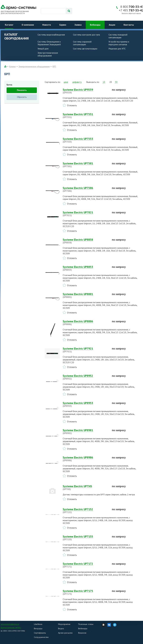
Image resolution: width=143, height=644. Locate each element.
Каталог (9, 25)
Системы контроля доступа (86, 35)
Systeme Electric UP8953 (86, 404)
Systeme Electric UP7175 (86, 592)
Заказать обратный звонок (131, 13)
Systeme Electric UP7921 (86, 350)
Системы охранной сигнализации (82, 43)
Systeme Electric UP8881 (86, 295)
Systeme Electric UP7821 (86, 214)
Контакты (129, 25)
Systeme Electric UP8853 (86, 268)
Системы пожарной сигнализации (118, 36)
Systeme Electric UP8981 (86, 432)
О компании (28, 25)
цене (66, 82)
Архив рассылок (65, 633)
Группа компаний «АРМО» (11, 627)
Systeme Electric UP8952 (86, 377)
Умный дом (43, 49)
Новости (47, 25)
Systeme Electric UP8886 (86, 323)
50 (116, 82)
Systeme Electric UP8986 (86, 459)
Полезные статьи (86, 624)
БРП (54, 66)
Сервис (63, 25)
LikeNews (38, 624)
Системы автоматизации (85, 49)
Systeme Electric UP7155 (86, 538)
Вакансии (82, 633)
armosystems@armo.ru (10, 624)
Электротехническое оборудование (48, 54)
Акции (112, 25)
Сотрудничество (41, 637)
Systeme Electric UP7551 (86, 116)
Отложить (72, 105)
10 (104, 82)
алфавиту (77, 82)
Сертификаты (40, 633)
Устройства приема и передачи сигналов (119, 43)
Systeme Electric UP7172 (86, 565)
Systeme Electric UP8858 (86, 241)
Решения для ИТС (117, 49)
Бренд (9, 85)
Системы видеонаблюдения (51, 35)
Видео (61, 629)
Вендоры (38, 629)
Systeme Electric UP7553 (86, 140)
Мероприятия (64, 624)
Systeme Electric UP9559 (86, 91)
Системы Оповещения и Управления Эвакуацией (49, 43)
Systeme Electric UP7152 (86, 511)
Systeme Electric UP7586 (86, 189)
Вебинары (95, 25)
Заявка (78, 25)
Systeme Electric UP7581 (86, 165)
